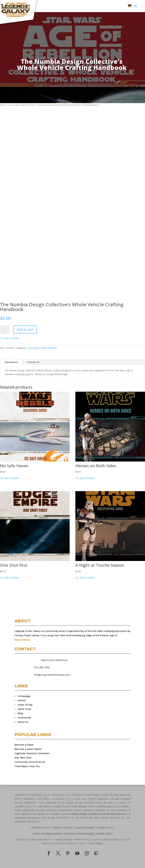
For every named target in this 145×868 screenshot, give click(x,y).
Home (3, 105)
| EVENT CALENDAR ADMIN (47, 834)
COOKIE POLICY (105, 828)
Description (11, 362)
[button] (10, 338)
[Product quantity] (5, 330)
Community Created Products (21, 105)
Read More (22, 640)
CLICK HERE (96, 843)
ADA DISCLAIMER (85, 828)
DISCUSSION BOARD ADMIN (79, 834)
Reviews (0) (33, 362)
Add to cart (25, 329)
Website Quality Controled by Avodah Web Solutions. (99, 814)
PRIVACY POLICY (41, 828)
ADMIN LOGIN (104, 834)
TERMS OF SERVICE (62, 828)
